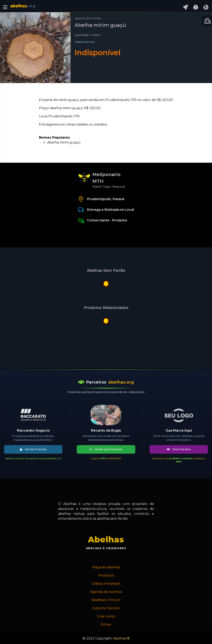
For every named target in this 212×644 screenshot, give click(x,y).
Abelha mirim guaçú (64, 142)
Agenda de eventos (106, 592)
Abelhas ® (121, 638)
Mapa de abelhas (106, 567)
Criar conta (106, 616)
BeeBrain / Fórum (106, 600)
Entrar (106, 624)
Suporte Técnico (106, 608)
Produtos (106, 575)
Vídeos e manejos (106, 584)
